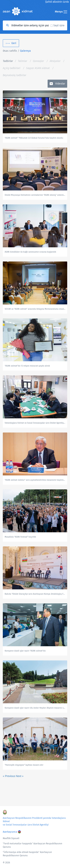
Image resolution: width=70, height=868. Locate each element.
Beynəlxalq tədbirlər (14, 75)
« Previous (9, 776)
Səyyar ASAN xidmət (38, 68)
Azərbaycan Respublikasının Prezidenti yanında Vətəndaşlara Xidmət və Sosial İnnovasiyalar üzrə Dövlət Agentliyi (34, 821)
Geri (14, 43)
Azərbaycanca (10, 832)
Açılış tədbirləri (12, 68)
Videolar (60, 84)
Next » (20, 776)
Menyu (61, 12)
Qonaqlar (38, 61)
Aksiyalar (55, 61)
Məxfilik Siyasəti (11, 838)
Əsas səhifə (10, 51)
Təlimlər (22, 61)
